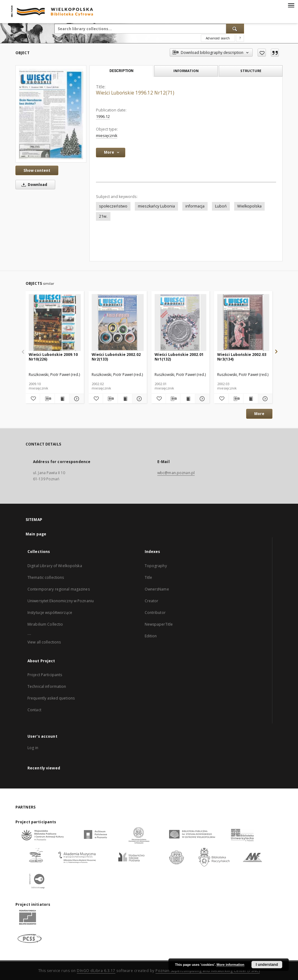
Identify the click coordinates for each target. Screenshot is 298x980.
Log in (33, 748)
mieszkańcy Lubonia (156, 206)
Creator (152, 601)
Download (33, 185)
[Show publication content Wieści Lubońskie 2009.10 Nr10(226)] (62, 399)
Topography (156, 566)
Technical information (47, 686)
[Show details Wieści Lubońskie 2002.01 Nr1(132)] (201, 399)
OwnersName (157, 589)
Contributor (155, 613)
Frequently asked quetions (51, 698)
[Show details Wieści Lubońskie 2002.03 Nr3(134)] (264, 399)
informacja (195, 206)
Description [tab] (121, 71)
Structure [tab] (251, 71)
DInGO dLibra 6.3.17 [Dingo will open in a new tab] (96, 971)
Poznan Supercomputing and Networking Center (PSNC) (208, 971)
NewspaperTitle (159, 624)
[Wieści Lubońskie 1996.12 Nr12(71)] (51, 114)
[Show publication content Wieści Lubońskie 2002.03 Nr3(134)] (250, 399)
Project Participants (45, 675)
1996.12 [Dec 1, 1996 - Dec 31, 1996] (103, 117)
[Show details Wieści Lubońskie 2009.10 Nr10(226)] (76, 399)
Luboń (221, 206)
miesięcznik (107, 136)
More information (230, 965)
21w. (103, 216)
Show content (37, 170)
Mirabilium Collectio (45, 624)
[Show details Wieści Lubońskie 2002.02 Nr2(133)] (139, 399)
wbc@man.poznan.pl (176, 473)
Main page (36, 534)
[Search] (235, 29)
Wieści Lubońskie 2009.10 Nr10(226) (53, 357)
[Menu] (291, 5)
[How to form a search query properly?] (240, 38)
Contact (34, 710)
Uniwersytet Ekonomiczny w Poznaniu (61, 601)
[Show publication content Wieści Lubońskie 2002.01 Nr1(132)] (188, 399)
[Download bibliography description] (47, 399)
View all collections (44, 642)
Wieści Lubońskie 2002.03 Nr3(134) (242, 357)
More (259, 414)
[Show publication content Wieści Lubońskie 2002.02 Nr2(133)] (125, 399)
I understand (267, 965)
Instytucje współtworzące (50, 613)
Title (149, 577)
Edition (151, 636)
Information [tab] (186, 71)
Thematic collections (46, 577)
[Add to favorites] (262, 53)
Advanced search (218, 38)
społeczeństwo (113, 206)
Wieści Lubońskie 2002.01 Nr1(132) (179, 357)
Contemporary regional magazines (59, 589)
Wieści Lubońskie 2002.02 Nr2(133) (116, 357)
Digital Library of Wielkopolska (55, 566)
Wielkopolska (249, 206)
